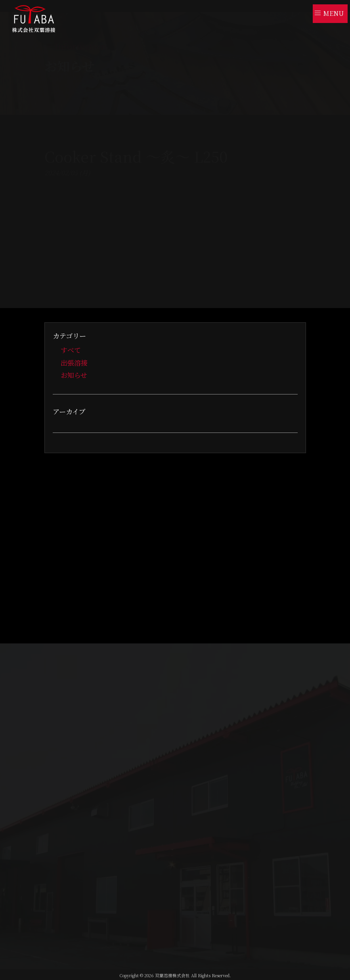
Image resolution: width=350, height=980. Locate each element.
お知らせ (74, 374)
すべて (71, 350)
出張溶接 (74, 362)
